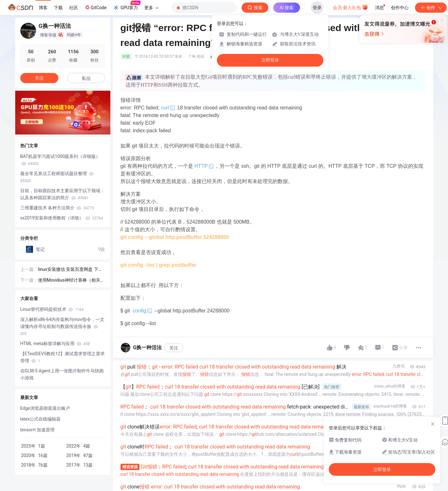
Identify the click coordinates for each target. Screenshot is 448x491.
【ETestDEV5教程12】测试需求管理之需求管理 (63, 357)
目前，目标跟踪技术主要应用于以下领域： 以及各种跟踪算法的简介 (62, 194)
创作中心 (400, 8)
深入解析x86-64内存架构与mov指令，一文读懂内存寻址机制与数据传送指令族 (62, 326)
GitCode (95, 7)
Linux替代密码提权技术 (52, 309)
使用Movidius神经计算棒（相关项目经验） (71, 281)
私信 (86, 78)
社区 (74, 8)
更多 (151, 8)
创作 (431, 8)
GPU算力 (127, 6)
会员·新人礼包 (351, 7)
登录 (317, 8)
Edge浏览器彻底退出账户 (45, 408)
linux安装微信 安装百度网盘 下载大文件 (70, 270)
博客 (43, 8)
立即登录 (270, 60)
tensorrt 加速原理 (38, 430)
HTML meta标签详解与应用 (55, 344)
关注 (174, 348)
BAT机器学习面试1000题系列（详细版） (60, 160)
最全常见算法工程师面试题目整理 (57, 177)
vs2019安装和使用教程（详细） (62, 218)
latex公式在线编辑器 (41, 419)
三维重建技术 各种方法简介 (57, 208)
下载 (58, 8)
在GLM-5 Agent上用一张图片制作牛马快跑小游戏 (62, 374)
